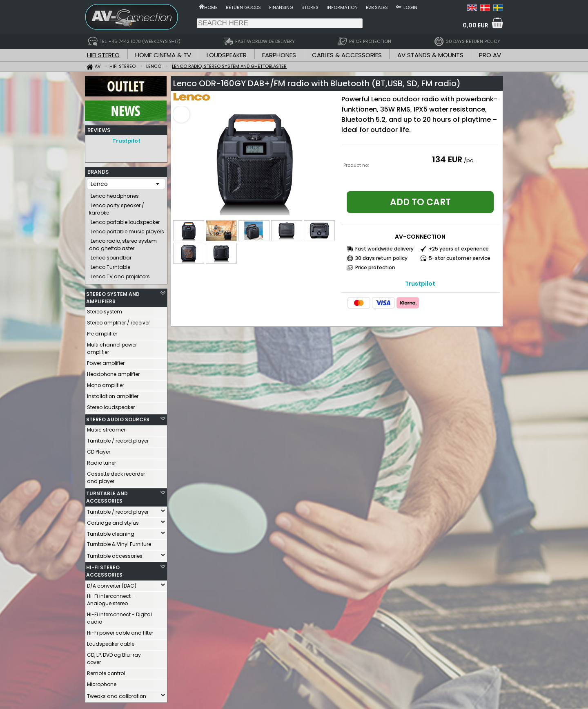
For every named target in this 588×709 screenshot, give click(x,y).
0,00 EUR (476, 25)
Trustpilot (126, 141)
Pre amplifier (102, 332)
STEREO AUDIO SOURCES (118, 417)
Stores (310, 7)
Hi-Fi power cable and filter (120, 631)
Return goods (243, 7)
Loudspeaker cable (111, 642)
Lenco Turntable (110, 265)
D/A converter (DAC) (112, 584)
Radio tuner (101, 461)
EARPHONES (279, 55)
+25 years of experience (459, 249)
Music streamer (106, 428)
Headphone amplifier (113, 372)
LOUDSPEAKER (227, 55)
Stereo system (105, 310)
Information (342, 7)
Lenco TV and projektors (120, 274)
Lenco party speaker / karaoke (117, 207)
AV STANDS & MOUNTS (430, 55)
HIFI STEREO (103, 55)
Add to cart (420, 202)
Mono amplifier (106, 383)
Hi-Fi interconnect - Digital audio (119, 616)
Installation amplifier (113, 394)
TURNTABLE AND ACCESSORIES (107, 495)
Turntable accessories (115, 554)
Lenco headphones (115, 194)
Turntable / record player (118, 439)
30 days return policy (381, 258)
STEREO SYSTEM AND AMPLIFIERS (113, 296)
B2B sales (377, 7)
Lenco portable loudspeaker (125, 220)
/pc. (469, 160)
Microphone (102, 682)
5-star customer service (460, 258)
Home (211, 7)
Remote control (106, 671)
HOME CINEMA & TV (163, 55)
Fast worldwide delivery (384, 249)
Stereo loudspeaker (111, 405)
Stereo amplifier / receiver (118, 321)
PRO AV (490, 55)
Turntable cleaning (111, 532)
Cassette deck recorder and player (116, 475)
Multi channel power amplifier (112, 346)
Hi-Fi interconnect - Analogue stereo (111, 598)
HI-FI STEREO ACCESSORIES (104, 569)
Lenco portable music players (127, 229)
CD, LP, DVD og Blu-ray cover (114, 656)
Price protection (375, 267)
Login (410, 7)
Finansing (281, 7)
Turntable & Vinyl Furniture (119, 542)
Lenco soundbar (111, 256)
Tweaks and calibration (117, 694)
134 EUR (447, 159)
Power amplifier (106, 361)
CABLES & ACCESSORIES (347, 55)
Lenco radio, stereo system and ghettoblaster (123, 243)
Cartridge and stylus (113, 521)
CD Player (99, 450)
